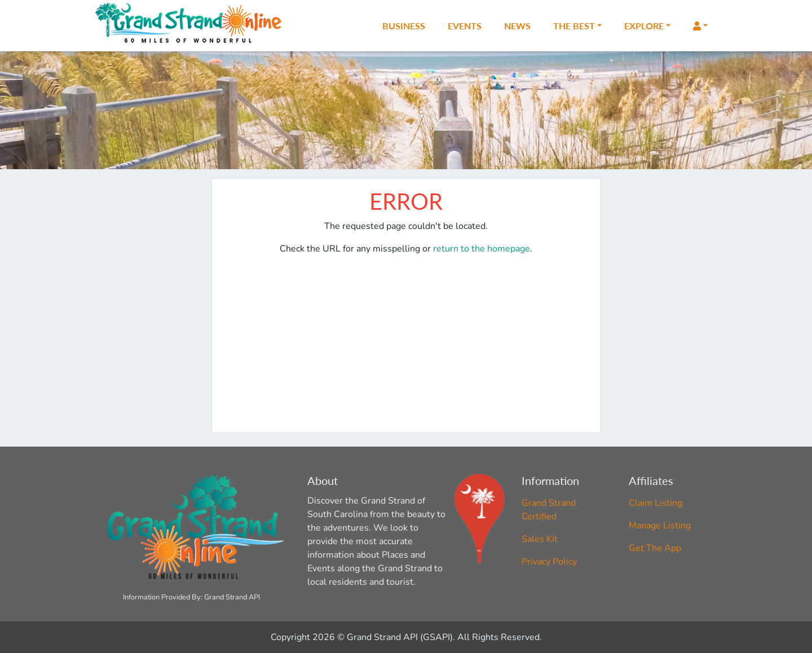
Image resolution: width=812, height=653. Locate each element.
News (517, 26)
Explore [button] (644, 26)
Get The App (655, 548)
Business (404, 26)
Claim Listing (656, 503)
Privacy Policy (549, 562)
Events (465, 26)
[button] (700, 26)
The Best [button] (574, 26)
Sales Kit (540, 539)
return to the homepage (482, 249)
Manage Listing (660, 526)
